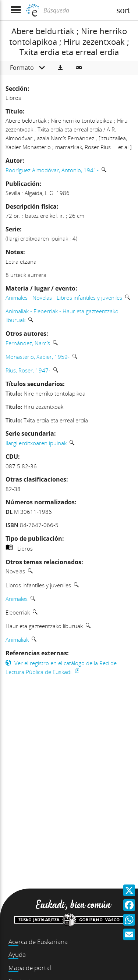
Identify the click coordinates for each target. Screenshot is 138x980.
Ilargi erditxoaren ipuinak (36, 443)
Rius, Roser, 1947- (28, 370)
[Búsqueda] (77, 10)
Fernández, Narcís (28, 343)
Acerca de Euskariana (38, 942)
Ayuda (17, 954)
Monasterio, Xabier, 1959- (38, 357)
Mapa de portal (30, 968)
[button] (60, 68)
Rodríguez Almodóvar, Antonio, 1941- (52, 170)
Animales (17, 599)
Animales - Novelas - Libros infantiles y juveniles (64, 298)
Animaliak (17, 639)
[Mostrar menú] (16, 10)
